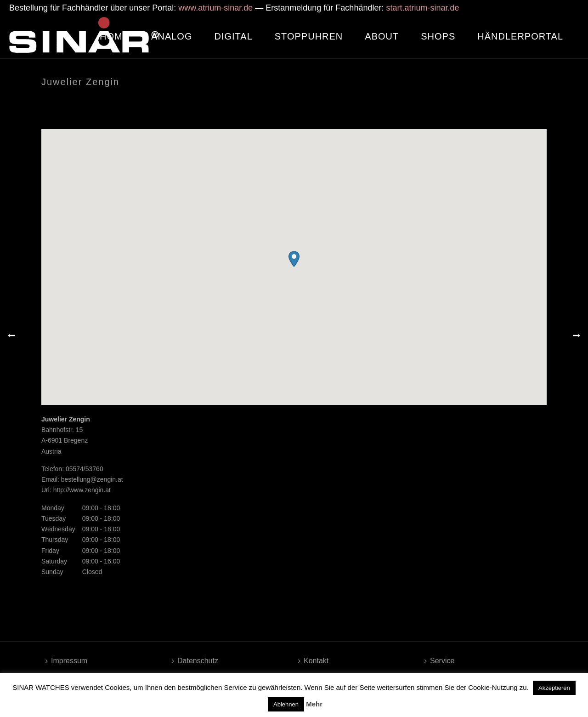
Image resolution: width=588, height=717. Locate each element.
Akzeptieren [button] (554, 688)
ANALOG (172, 36)
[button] (294, 259)
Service (439, 661)
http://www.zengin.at (82, 490)
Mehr (314, 704)
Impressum (66, 661)
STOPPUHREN (309, 36)
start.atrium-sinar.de (422, 8)
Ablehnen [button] (286, 704)
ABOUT (382, 36)
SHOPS (438, 36)
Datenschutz (195, 661)
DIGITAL (233, 36)
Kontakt (313, 661)
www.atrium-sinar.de (215, 8)
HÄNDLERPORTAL (520, 36)
